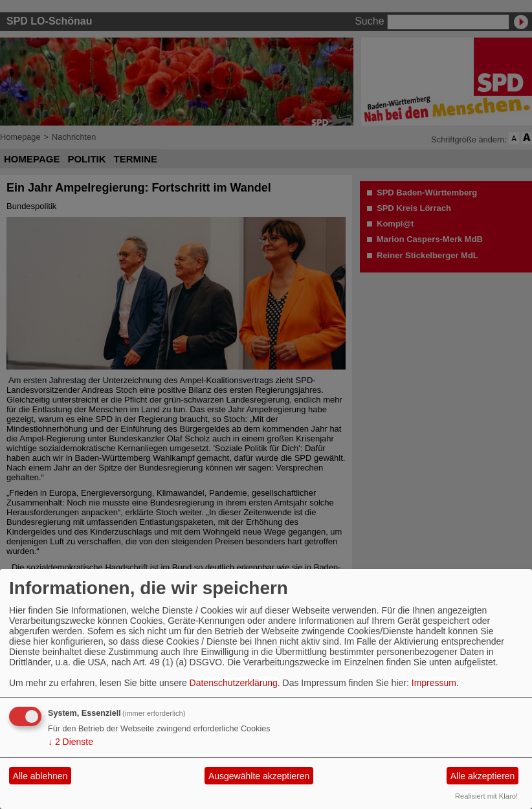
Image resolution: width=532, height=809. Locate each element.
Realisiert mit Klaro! (486, 796)
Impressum (434, 683)
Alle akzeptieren (483, 776)
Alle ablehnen (40, 776)
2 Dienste (71, 742)
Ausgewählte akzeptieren (259, 776)
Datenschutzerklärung (234, 683)
